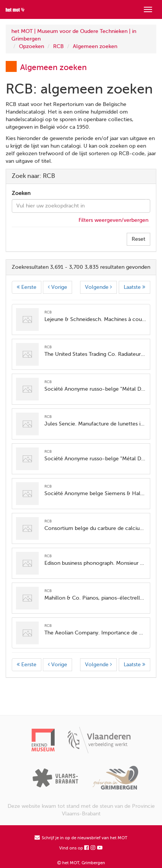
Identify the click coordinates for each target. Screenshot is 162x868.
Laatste (134, 287)
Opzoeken (31, 46)
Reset (138, 239)
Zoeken (21, 193)
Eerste (27, 287)
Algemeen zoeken (95, 46)
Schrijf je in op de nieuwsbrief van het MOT (81, 838)
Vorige (57, 287)
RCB (58, 46)
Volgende (98, 287)
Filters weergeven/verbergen (113, 220)
